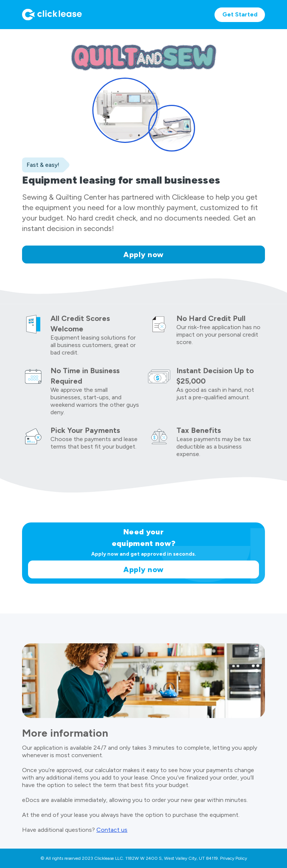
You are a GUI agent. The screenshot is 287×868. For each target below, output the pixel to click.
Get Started (240, 14)
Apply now (143, 255)
